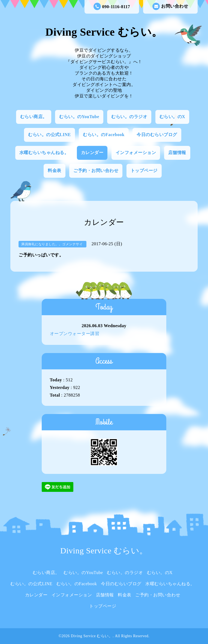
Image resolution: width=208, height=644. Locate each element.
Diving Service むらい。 (104, 32)
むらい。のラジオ (129, 117)
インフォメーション (136, 153)
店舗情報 (177, 153)
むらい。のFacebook (104, 135)
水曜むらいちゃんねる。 (44, 153)
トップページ (144, 171)
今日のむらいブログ (157, 135)
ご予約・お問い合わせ (96, 171)
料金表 (55, 171)
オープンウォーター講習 (75, 334)
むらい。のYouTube (79, 117)
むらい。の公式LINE (49, 135)
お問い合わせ (170, 6)
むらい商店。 (34, 117)
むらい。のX (172, 117)
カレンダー (92, 153)
